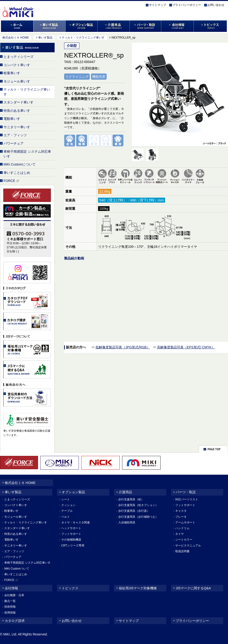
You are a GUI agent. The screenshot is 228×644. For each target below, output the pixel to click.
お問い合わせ (216, 5)
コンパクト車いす (17, 65)
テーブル (67, 511)
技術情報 (10, 607)
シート (66, 499)
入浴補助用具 (127, 522)
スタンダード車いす (19, 102)
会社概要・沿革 (14, 595)
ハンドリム (182, 528)
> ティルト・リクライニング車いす (82, 38)
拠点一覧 (10, 601)
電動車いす (12, 119)
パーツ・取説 (145, 26)
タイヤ (180, 534)
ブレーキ (181, 517)
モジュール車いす (17, 81)
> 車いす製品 (44, 38)
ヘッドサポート (71, 528)
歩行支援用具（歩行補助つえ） (138, 517)
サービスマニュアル (188, 546)
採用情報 (10, 613)
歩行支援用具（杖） (131, 499)
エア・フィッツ (15, 135)
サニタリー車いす (17, 127)
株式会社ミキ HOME (16, 38)
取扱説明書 (182, 551)
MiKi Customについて (20, 164)
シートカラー (184, 540)
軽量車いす (12, 73)
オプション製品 (82, 26)
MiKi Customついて (17, 569)
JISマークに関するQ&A (193, 588)
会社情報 (178, 26)
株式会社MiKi (27, 7)
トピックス (211, 26)
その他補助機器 (71, 540)
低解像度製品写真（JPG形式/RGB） (123, 347)
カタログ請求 (15, 621)
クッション (68, 505)
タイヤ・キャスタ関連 (76, 522)
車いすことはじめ (17, 173)
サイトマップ (157, 5)
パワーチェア (14, 143)
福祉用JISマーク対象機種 (138, 588)
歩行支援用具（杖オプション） (138, 505)
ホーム (17, 26)
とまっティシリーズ (19, 57)
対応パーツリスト (187, 499)
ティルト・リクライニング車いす (27, 92)
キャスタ (181, 511)
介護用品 (114, 26)
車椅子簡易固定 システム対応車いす (27, 154)
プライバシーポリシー (187, 5)
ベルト (66, 517)
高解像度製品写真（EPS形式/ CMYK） (186, 347)
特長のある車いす (17, 111)
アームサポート (185, 522)
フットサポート (71, 534)
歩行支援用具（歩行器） (134, 511)
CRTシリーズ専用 (73, 546)
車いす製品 (50, 26)
